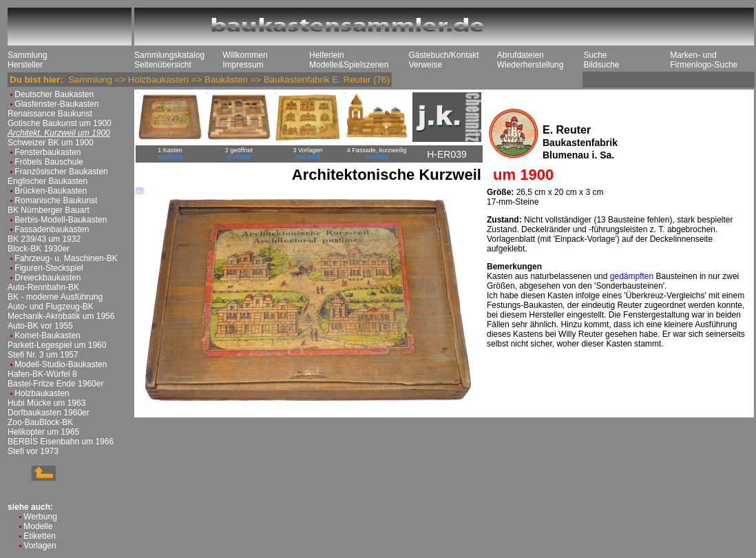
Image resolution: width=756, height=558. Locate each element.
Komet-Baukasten (47, 335)
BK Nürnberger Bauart (49, 210)
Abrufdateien (521, 55)
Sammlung (27, 55)
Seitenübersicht (163, 65)
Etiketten (40, 536)
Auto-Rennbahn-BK (43, 287)
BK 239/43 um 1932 (44, 239)
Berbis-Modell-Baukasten (61, 220)
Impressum (243, 65)
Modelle (38, 526)
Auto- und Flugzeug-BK (51, 307)
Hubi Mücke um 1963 (46, 403)
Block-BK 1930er (39, 249)
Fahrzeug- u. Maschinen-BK (66, 258)
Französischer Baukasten (61, 172)
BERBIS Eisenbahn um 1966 (61, 442)
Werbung (40, 517)
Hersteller (25, 65)
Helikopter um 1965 (43, 432)
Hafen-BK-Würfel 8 (42, 374)
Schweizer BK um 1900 (51, 143)
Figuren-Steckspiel (49, 268)
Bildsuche (601, 65)
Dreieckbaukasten (48, 278)
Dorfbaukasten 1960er (49, 413)
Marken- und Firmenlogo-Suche (704, 60)
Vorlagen (40, 546)
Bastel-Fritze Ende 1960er (55, 384)
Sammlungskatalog (169, 55)
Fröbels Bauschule (49, 162)
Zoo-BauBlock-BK (40, 422)
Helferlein (327, 55)
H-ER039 (447, 154)
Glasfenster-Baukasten (56, 104)
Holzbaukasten (42, 393)
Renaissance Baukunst (50, 114)
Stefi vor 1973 (33, 451)
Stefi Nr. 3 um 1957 (43, 355)
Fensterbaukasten (48, 152)
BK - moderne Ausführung (55, 297)
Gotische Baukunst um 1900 (60, 123)
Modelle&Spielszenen (349, 65)
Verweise (425, 65)
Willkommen (245, 55)
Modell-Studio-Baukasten (61, 364)
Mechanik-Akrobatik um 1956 (61, 316)
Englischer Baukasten (48, 181)
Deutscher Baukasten (54, 94)
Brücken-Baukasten (51, 191)
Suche (595, 55)
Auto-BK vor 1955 (40, 326)
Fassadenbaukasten (52, 229)
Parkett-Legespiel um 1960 (57, 345)
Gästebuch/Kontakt (443, 55)
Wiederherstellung (531, 65)
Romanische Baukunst (56, 200)
